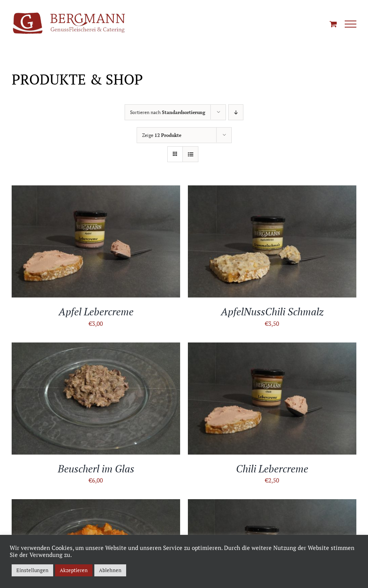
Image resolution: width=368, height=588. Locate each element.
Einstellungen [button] (32, 570)
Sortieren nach (168, 112)
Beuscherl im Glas (96, 469)
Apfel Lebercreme (96, 311)
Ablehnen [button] (110, 570)
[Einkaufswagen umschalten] (333, 24)
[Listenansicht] (190, 154)
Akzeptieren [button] (74, 570)
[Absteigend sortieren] (236, 112)
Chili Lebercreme (272, 469)
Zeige (162, 135)
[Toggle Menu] (351, 24)
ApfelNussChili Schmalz (272, 311)
